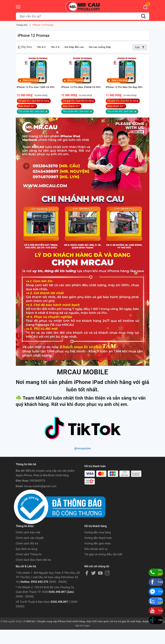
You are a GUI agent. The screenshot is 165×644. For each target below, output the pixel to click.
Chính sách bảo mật (28, 547)
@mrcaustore (82, 463)
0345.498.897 (59, 616)
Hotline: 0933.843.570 (34, 596)
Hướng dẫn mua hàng (98, 547)
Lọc (140, 47)
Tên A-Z (39, 47)
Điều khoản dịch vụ (96, 563)
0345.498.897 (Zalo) (61, 606)
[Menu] (18, 7)
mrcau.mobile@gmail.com (40, 501)
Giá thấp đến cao (72, 47)
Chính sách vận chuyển (30, 552)
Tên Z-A (53, 47)
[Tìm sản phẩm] (83, 16)
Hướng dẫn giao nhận (98, 558)
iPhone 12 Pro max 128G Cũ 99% (37, 101)
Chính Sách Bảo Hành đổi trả (33, 574)
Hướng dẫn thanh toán (98, 552)
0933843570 (37, 495)
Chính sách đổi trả (27, 558)
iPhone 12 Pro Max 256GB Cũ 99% (82, 101)
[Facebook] (87, 587)
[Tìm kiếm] (144, 16)
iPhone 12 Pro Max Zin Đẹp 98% (125, 101)
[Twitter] (93, 587)
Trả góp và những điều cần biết (103, 569)
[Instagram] (107, 587)
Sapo (87, 640)
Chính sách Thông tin (29, 569)
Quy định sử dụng (27, 563)
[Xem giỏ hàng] (145, 7)
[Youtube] (100, 587)
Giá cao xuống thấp (98, 47)
